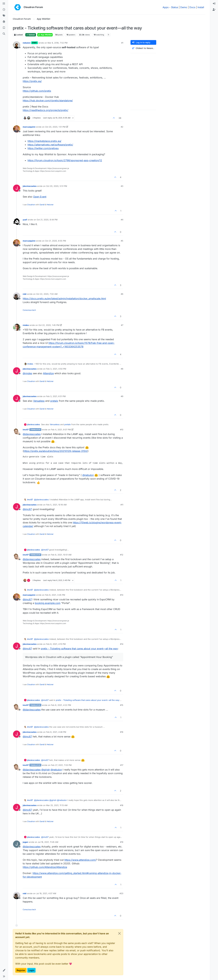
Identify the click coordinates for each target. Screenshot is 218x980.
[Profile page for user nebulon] (17, 45)
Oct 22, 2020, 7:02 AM (47, 294)
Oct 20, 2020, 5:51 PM (57, 186)
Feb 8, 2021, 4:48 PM (56, 732)
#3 (122, 186)
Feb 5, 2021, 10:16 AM (56, 505)
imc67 (26, 430)
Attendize (48, 373)
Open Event (40, 197)
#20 (121, 893)
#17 (122, 765)
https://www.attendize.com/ (80, 860)
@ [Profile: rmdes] (27, 373)
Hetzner (50, 205)
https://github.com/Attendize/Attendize (45, 867)
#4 (122, 220)
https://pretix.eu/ (32, 81)
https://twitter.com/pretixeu (43, 148)
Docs (192, 7)
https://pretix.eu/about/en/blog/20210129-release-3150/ (56, 451)
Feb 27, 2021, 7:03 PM (61, 765)
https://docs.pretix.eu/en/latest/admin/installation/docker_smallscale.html (64, 299)
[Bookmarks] (4, 28)
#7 (122, 325)
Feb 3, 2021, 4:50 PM (56, 369)
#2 (122, 127)
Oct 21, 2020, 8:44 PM (47, 220)
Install (201, 7)
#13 (122, 595)
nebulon (27, 43)
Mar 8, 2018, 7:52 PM (58, 43)
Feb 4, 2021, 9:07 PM (61, 430)
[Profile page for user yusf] (17, 222)
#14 (122, 644)
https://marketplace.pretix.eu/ (44, 141)
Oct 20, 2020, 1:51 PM (55, 127)
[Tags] (4, 16)
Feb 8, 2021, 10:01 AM (61, 555)
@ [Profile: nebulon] (88, 475)
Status (175, 7)
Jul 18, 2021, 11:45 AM (48, 842)
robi (25, 294)
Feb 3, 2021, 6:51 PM (56, 396)
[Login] (214, 4)
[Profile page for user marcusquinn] (17, 129)
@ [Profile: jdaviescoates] (32, 434)
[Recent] (4, 10)
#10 (122, 430)
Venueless (39, 401)
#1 (122, 43)
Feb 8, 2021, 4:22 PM (61, 705)
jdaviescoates (30, 186)
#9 (122, 396)
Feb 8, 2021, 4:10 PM (56, 644)
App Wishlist (45, 35)
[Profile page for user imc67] (17, 432)
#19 (122, 842)
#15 (122, 705)
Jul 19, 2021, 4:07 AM (46, 893)
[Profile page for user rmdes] (17, 327)
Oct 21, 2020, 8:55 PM (56, 241)
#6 (122, 294)
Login (31, 970)
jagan (25, 842)
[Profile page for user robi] (17, 296)
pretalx (54, 401)
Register (21, 970)
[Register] (214, 10)
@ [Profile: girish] (46, 770)
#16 (122, 732)
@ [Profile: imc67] (27, 509)
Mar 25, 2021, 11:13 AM (57, 805)
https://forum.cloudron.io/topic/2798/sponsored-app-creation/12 (65, 160)
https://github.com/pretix (37, 91)
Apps (166, 7)
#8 (122, 369)
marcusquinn (29, 127)
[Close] (119, 933)
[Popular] (4, 22)
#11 (122, 505)
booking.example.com (48, 603)
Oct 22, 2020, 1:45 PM (49, 325)
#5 (122, 241)
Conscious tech (29, 310)
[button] (4, 970)
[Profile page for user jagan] (17, 844)
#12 (122, 555)
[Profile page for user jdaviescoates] (17, 188)
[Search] (4, 34)
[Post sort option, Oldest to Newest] (143, 48)
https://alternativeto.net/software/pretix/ (50, 145)
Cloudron (31, 205)
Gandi (42, 205)
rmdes (26, 325)
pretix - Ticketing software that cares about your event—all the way (79, 649)
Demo (184, 7)
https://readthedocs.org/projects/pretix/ (45, 110)
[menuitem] (214, 4)
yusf (25, 220)
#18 (122, 805)
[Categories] (4, 4)
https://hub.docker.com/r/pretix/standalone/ (48, 101)
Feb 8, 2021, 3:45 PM (55, 595)
